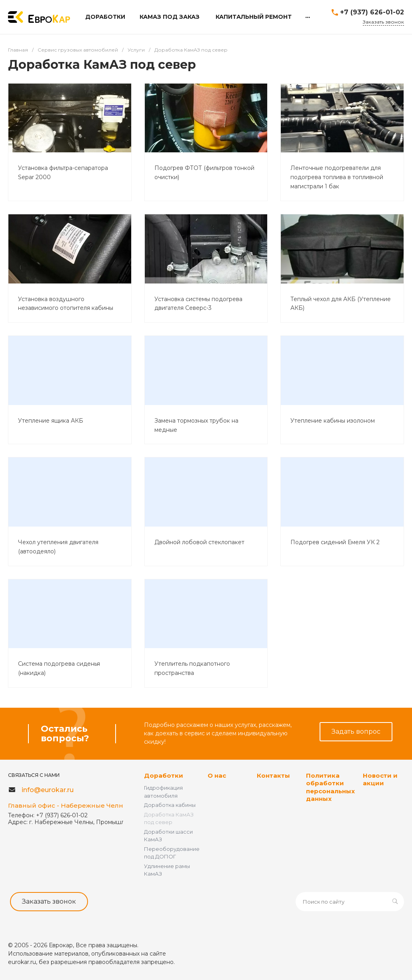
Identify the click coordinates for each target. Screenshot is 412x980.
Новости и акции (380, 779)
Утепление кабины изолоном (333, 421)
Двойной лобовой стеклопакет (199, 542)
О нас (217, 775)
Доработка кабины (170, 805)
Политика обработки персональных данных (330, 787)
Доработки (164, 775)
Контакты (273, 775)
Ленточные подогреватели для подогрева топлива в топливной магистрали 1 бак (337, 177)
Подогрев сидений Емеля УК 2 (335, 542)
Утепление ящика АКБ (51, 421)
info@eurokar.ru (48, 790)
